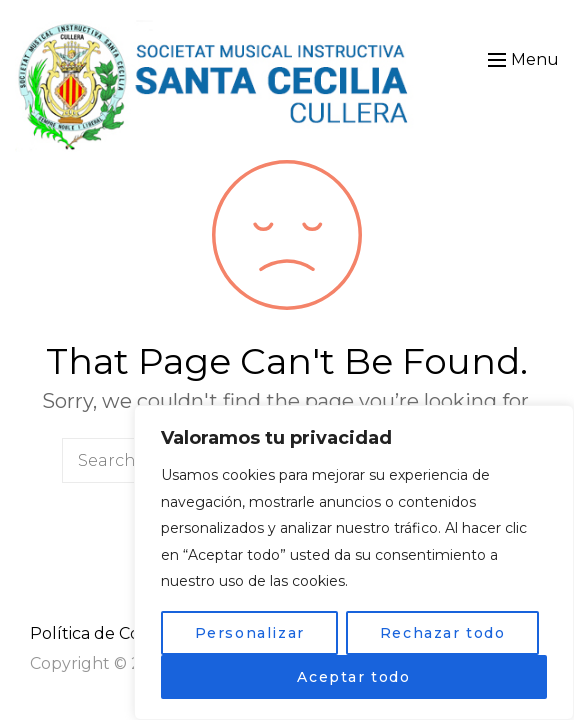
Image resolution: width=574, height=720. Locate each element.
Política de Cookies (105, 633)
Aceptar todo (353, 677)
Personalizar (250, 633)
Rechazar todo (443, 633)
